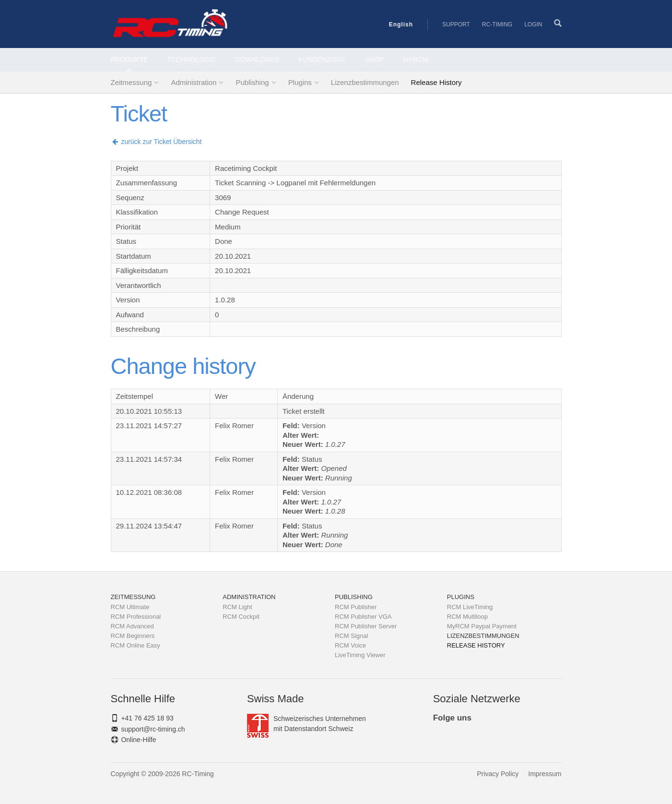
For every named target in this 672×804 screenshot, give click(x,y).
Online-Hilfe (138, 740)
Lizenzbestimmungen (365, 82)
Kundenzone (322, 60)
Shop (374, 60)
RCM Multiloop (467, 617)
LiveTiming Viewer (360, 655)
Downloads (257, 60)
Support (456, 24)
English (401, 24)
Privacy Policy (498, 774)
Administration (194, 82)
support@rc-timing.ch (153, 729)
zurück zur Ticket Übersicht (156, 142)
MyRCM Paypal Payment (482, 626)
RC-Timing (497, 24)
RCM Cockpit (241, 617)
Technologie (191, 60)
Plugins (300, 82)
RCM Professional (136, 617)
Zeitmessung (131, 82)
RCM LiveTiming (470, 607)
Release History (436, 82)
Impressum (545, 774)
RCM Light (237, 607)
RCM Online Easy (136, 645)
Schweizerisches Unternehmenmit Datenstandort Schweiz (307, 724)
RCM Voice (350, 645)
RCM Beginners (133, 636)
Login (533, 24)
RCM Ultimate (130, 607)
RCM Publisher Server (366, 626)
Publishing (252, 82)
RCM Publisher (356, 607)
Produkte (130, 60)
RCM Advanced (132, 626)
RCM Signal (351, 636)
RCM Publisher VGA (363, 617)
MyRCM (416, 60)
